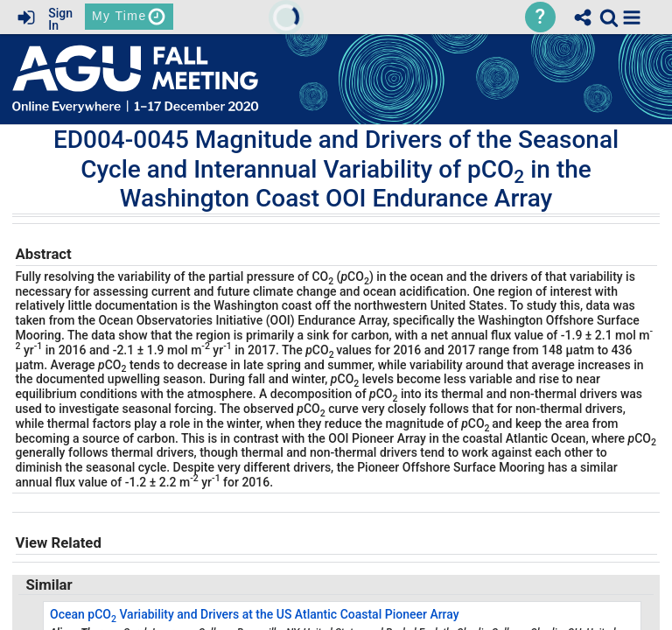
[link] (609, 17)
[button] (632, 17)
